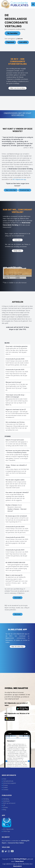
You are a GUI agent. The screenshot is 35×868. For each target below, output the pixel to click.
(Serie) (14, 505)
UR (4, 805)
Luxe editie (23, 42)
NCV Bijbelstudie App (19, 179)
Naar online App (11, 190)
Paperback (10, 42)
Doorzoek (17, 598)
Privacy (5, 785)
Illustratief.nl (17, 866)
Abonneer (18, 614)
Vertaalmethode (8, 781)
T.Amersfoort (19, 861)
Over (5, 779)
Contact (6, 789)
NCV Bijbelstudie (8, 829)
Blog (5, 809)
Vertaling (6, 799)
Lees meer (17, 240)
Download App (25, 190)
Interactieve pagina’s (10, 783)
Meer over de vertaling (17, 88)
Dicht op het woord (9, 803)
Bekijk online (17, 251)
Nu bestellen (13, 33)
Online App (7, 831)
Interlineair (6, 801)
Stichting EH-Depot (20, 859)
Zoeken (5, 787)
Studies (6, 807)
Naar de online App (18, 647)
